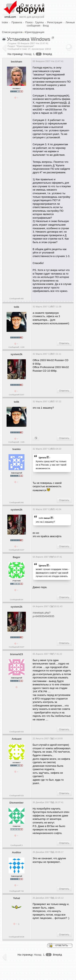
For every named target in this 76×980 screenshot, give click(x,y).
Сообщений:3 (16, 845)
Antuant (16, 739)
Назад (28, 54)
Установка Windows (29, 39)
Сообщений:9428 (16, 937)
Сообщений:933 (17, 732)
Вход (46, 26)
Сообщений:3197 (16, 395)
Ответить (64, 343)
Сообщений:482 (17, 299)
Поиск (29, 22)
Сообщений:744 (17, 891)
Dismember (17, 803)
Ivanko (16, 449)
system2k (16, 354)
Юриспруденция (34, 32)
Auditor (17, 852)
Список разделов (12, 32)
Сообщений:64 (17, 600)
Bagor (17, 557)
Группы (39, 22)
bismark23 (17, 654)
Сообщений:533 (17, 795)
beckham (17, 62)
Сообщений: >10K (17, 347)
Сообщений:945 (17, 502)
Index (5, 22)
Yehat (17, 898)
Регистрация (55, 22)
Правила (17, 22)
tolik (17, 307)
